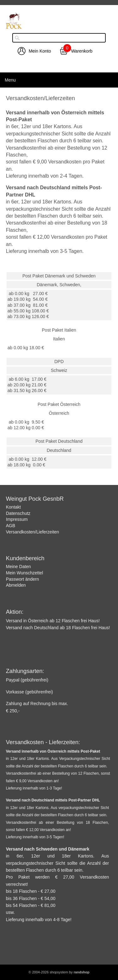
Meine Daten (18, 567)
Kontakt (13, 507)
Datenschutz (18, 513)
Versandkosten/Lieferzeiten (33, 532)
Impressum (17, 519)
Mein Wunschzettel (25, 573)
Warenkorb (82, 51)
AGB (11, 526)
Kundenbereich (25, 558)
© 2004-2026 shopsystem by (59, 972)
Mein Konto (40, 51)
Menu (10, 80)
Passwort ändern (22, 579)
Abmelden (16, 585)
